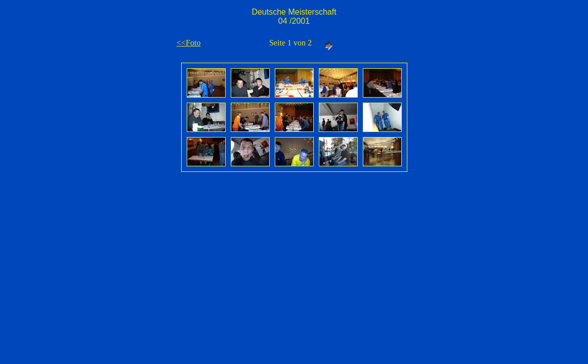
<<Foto (188, 43)
